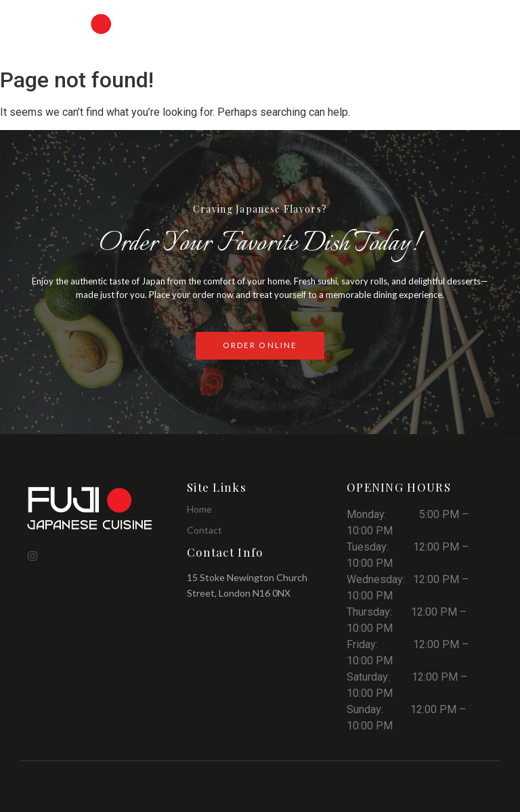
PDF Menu (291, 21)
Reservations (455, 21)
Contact (473, 40)
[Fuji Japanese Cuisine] (92, 507)
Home (180, 21)
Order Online (367, 21)
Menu (230, 21)
